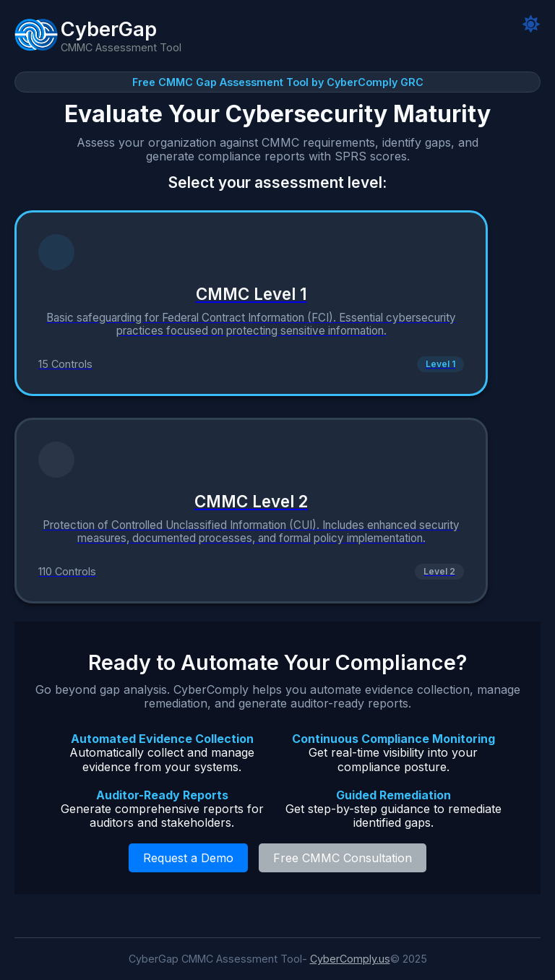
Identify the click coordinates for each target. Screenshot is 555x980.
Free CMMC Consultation (343, 858)
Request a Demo (188, 858)
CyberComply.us (350, 959)
